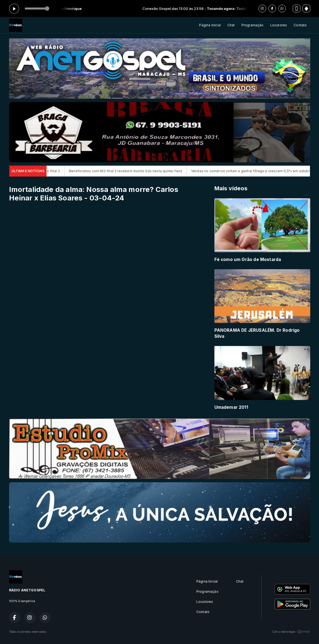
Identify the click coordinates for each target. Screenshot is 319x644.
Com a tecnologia (291, 632)
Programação (253, 25)
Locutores (279, 25)
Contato (300, 25)
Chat (231, 25)
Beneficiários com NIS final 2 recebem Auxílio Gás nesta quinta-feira (132, 171)
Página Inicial (210, 25)
